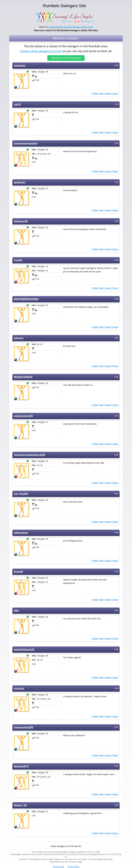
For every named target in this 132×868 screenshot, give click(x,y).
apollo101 (20, 182)
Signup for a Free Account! (66, 58)
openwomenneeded (26, 143)
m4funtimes (21, 533)
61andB (18, 572)
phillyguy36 (21, 221)
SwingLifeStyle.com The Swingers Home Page (71, 27)
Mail (101, 93)
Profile (95, 93)
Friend (115, 93)
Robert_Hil (20, 805)
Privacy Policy (74, 867)
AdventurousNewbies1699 (29, 455)
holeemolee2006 (24, 727)
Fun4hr (18, 260)
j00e (16, 610)
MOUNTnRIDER (23, 377)
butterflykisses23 (24, 649)
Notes (108, 93)
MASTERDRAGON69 (26, 299)
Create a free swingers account (41, 51)
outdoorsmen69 (23, 416)
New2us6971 (21, 766)
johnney (19, 338)
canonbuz (20, 65)
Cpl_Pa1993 (21, 494)
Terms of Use (58, 867)
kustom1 (19, 688)
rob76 (17, 104)
